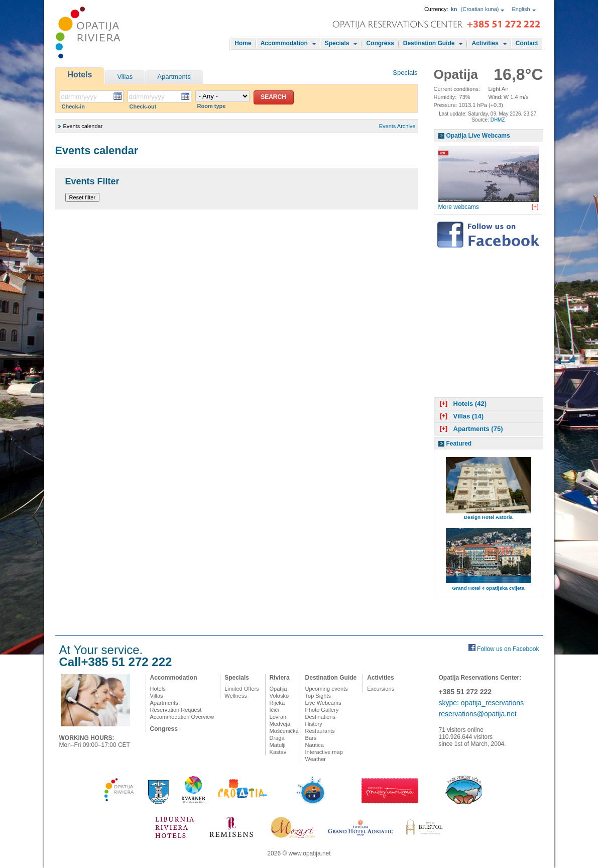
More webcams (459, 207)
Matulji (278, 745)
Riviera (280, 678)
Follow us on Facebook (508, 649)
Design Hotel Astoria (488, 517)
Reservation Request (176, 710)
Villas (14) (461, 416)
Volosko (279, 696)
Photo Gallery (322, 710)
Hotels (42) (462, 404)
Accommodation (284, 43)
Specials (337, 43)
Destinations (321, 717)
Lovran (278, 717)
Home (243, 43)
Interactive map (324, 752)
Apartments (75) (470, 429)
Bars (311, 738)
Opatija (278, 689)
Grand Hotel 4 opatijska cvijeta (489, 588)
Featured (459, 444)
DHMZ (498, 120)
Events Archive (397, 126)
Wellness (235, 696)
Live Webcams (323, 703)
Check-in (73, 106)
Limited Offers (242, 689)
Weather (316, 759)
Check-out (143, 106)
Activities (485, 43)
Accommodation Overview (182, 717)
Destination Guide (429, 43)
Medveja (280, 724)
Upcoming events (327, 689)
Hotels (80, 75)
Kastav (278, 752)
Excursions (381, 689)
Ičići (274, 710)
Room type (212, 106)
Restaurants (320, 731)
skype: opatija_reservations (482, 703)
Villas (125, 77)
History (314, 724)
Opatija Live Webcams (478, 136)
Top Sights (318, 696)
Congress (380, 43)
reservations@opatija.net (478, 714)
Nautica (315, 745)
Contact (527, 43)
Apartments (174, 77)
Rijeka (277, 703)
